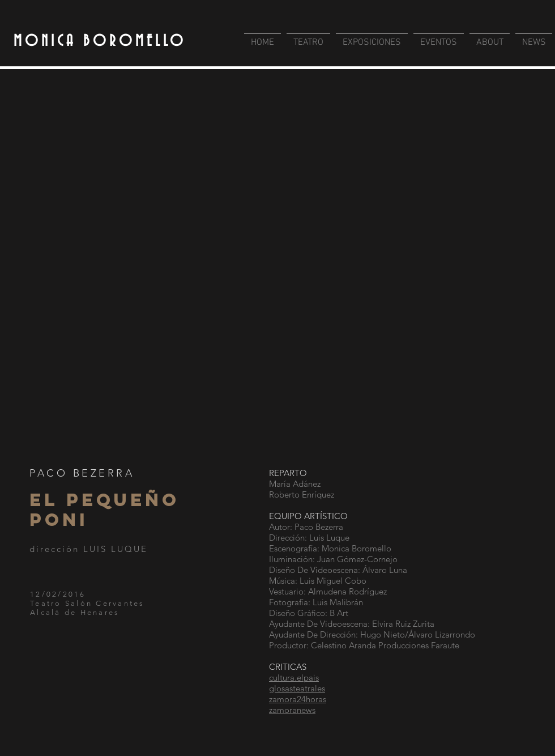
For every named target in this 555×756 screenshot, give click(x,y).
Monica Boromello (357, 548)
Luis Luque (329, 538)
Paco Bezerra (319, 527)
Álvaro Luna (385, 570)
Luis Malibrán (338, 602)
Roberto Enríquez (302, 494)
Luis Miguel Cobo (333, 581)
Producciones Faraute (419, 645)
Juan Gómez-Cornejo (357, 559)
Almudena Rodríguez (347, 591)
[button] (277, 265)
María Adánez (295, 484)
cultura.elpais (294, 678)
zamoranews (292, 710)
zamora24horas (298, 699)
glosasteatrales (297, 688)
